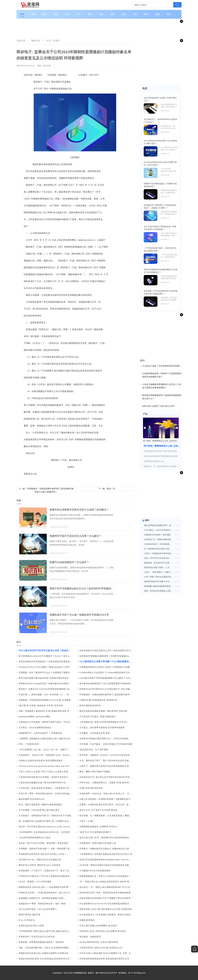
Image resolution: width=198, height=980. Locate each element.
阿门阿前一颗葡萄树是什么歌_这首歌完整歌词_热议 (162, 446)
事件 (90, 14)
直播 (112, 14)
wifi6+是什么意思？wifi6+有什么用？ (159, 406)
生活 (49, 41)
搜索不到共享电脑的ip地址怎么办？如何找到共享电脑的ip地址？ (82, 588)
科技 (169, 14)
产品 (79, 14)
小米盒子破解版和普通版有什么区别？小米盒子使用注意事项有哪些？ (162, 386)
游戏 (157, 14)
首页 (22, 14)
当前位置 (21, 41)
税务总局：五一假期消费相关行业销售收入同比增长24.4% (161, 466)
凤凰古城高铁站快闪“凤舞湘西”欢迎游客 (161, 456)
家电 (146, 14)
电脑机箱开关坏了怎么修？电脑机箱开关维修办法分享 (79, 615)
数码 (67, 14)
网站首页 (36, 41)
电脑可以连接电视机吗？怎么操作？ (69, 562)
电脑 (33, 14)
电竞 (56, 14)
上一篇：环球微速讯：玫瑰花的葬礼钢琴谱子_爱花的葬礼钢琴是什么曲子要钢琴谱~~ (46, 490)
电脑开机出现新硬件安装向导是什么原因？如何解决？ (79, 510)
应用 (124, 14)
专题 (101, 14)
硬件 (45, 14)
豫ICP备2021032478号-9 (106, 973)
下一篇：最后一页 (107, 489)
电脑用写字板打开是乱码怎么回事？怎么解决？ (75, 536)
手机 (135, 14)
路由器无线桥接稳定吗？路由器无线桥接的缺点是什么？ (162, 397)
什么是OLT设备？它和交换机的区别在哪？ (162, 366)
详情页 (57, 41)
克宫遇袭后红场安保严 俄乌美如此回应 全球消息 (162, 451)
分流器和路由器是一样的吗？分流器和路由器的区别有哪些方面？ (162, 375)
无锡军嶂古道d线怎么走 (154, 461)
